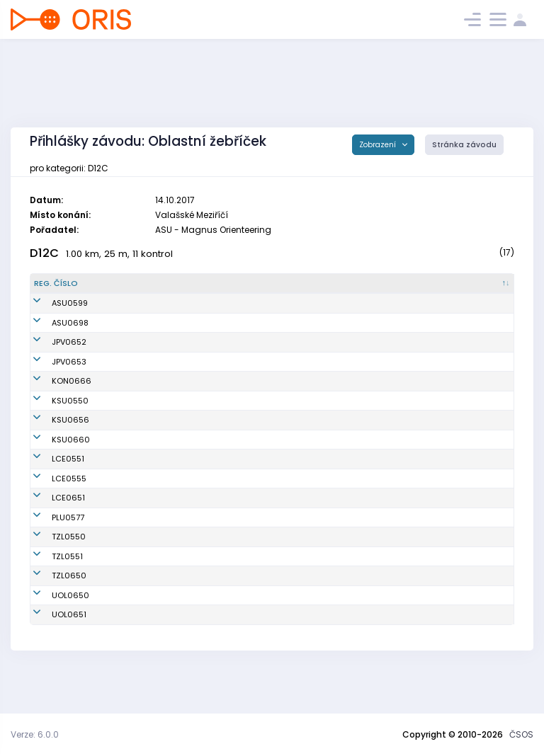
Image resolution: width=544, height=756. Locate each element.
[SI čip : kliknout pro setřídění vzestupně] (482, 284)
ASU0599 (52, 303)
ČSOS (521, 734)
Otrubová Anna (142, 552)
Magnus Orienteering (294, 303)
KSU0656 (53, 437)
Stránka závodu (464, 145)
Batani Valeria (141, 572)
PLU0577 (50, 552)
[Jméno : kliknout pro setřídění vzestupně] (178, 284)
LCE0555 (51, 513)
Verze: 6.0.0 (35, 734)
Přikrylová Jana (143, 342)
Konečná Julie (141, 406)
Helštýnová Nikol (146, 513)
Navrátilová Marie (148, 303)
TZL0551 (50, 591)
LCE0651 (51, 533)
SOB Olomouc (278, 630)
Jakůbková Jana (146, 533)
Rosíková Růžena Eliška (159, 611)
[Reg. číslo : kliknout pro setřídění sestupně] (70, 284)
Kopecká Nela (140, 630)
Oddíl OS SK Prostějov (295, 342)
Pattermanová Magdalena (166, 469)
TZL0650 (51, 611)
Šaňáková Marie (145, 650)
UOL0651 (51, 650)
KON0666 (54, 381)
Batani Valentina (146, 591)
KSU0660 (53, 469)
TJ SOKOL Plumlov (286, 552)
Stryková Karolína (148, 437)
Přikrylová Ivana (144, 362)
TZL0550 (51, 572)
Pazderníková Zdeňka (156, 323)
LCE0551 (50, 494)
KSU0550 (52, 406)
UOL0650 (53, 630)
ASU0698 (52, 323)
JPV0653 (51, 362)
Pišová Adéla (138, 494)
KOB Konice (274, 381)
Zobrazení (379, 145)
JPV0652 (51, 342)
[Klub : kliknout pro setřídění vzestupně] (317, 284)
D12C (44, 253)
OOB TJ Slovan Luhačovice (304, 494)
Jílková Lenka (140, 381)
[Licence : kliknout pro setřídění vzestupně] (418, 284)
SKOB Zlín (270, 572)
